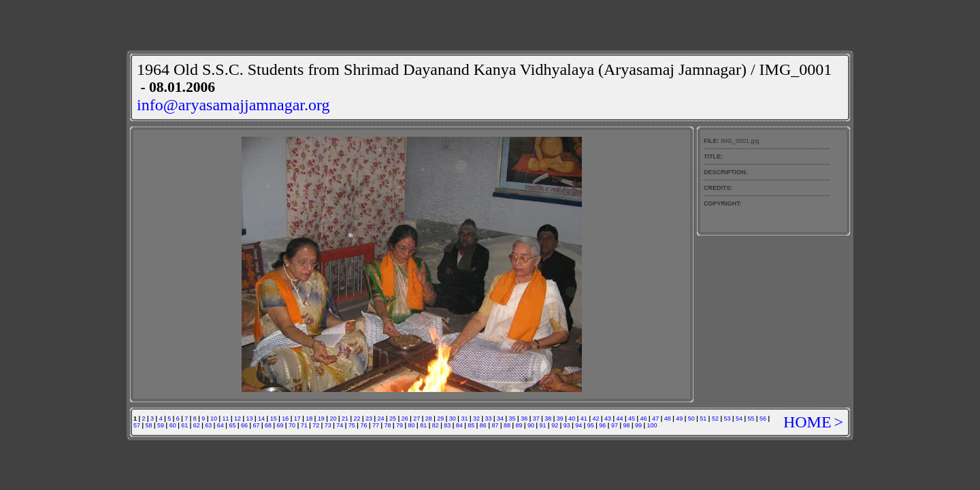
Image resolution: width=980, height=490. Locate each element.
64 (220, 425)
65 (232, 425)
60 (173, 425)
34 (500, 419)
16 (285, 419)
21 (345, 419)
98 (626, 425)
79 (399, 425)
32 (476, 419)
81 (423, 425)
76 (363, 425)
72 (316, 425)
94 (578, 425)
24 (381, 419)
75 (352, 425)
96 (602, 425)
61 (184, 425)
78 (387, 425)
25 (393, 419)
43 (608, 419)
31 (464, 419)
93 (567, 425)
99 (638, 425)
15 (274, 419)
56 (763, 419)
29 (440, 419)
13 (250, 419)
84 (459, 425)
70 (292, 425)
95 (591, 425)
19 (321, 419)
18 (309, 419)
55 (751, 419)
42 (595, 419)
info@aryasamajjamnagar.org (233, 105)
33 (488, 419)
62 (197, 425)
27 (416, 419)
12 (238, 419)
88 (507, 425)
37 (536, 419)
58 (149, 425)
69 (280, 425)
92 (555, 425)
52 (715, 419)
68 (268, 425)
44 (620, 419)
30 (453, 419)
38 (548, 419)
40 (572, 419)
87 (495, 425)
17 (297, 419)
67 (256, 425)
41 (584, 419)
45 (632, 419)
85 (471, 425)
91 (543, 425)
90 (531, 425)
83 (447, 425)
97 (615, 425)
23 (369, 419)
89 (519, 425)
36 (524, 419)
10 (214, 419)
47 (655, 419)
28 (429, 419)
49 (679, 419)
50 (691, 419)
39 (560, 419)
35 (512, 419)
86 (483, 425)
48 (668, 419)
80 (412, 425)
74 (340, 425)
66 (244, 425)
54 (739, 419)
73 (328, 425)
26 (405, 419)
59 (161, 425)
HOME (807, 422)
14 (261, 419)
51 (703, 419)
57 (137, 425)
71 (304, 425)
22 (357, 419)
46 (644, 419)
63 (208, 425)
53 (727, 419)
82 (436, 425)
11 (225, 419)
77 (376, 425)
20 (333, 419)
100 (652, 425)
